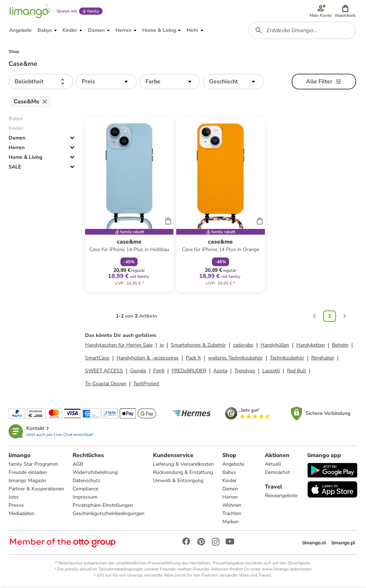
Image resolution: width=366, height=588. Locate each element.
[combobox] (302, 31)
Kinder (229, 482)
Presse (16, 507)
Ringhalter (323, 359)
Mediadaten (21, 515)
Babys (229, 474)
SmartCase (97, 359)
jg (162, 346)
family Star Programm (33, 465)
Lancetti (271, 372)
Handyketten (311, 346)
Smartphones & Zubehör (198, 346)
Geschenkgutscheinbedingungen (108, 515)
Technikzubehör (287, 359)
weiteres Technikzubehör (235, 359)
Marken (231, 523)
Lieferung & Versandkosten (183, 465)
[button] (345, 11)
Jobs (14, 498)
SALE (15, 168)
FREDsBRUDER (189, 372)
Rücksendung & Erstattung (183, 474)
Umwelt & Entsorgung (178, 482)
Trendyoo (245, 372)
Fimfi (159, 372)
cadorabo (243, 346)
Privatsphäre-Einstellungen (103, 507)
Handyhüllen (275, 346)
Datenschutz (86, 482)
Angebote (233, 465)
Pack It (193, 359)
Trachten (232, 515)
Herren (17, 149)
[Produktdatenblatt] (129, 206)
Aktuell (273, 465)
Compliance (85, 490)
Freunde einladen (28, 474)
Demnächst (277, 474)
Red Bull (296, 372)
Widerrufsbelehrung (95, 474)
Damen (17, 139)
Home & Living (25, 159)
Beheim (340, 346)
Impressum (85, 498)
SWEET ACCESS (104, 372)
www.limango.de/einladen (287, 570)
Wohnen (232, 507)
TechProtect (146, 385)
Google (138, 372)
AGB (78, 465)
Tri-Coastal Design (106, 385)
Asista (220, 372)
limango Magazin (27, 482)
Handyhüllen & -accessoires (148, 359)
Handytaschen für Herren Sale (119, 346)
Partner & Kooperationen (36, 490)
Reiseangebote (281, 497)
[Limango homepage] (30, 11)
